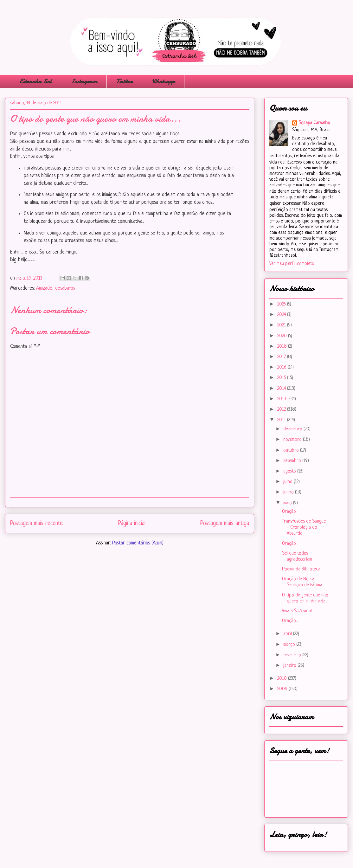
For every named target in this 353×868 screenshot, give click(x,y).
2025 (282, 304)
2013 (282, 399)
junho (289, 492)
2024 (282, 315)
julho (289, 482)
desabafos (65, 288)
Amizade (44, 288)
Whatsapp (163, 81)
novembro (293, 440)
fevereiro (293, 655)
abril (288, 634)
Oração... (290, 621)
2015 (282, 378)
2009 (283, 689)
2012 (282, 410)
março (290, 645)
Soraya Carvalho (314, 123)
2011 (282, 420)
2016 (282, 367)
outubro (292, 450)
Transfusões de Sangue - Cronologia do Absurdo (304, 527)
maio (288, 503)
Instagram (84, 81)
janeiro (290, 666)
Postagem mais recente (36, 524)
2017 (282, 357)
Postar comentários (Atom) (138, 543)
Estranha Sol (35, 81)
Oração (289, 512)
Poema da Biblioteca (301, 569)
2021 (282, 325)
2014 (282, 389)
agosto (290, 471)
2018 (283, 347)
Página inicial (132, 524)
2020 (283, 336)
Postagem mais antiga (225, 524)
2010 (283, 679)
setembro (293, 461)
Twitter (124, 81)
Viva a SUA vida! (297, 611)
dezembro (293, 429)
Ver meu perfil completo (292, 264)
